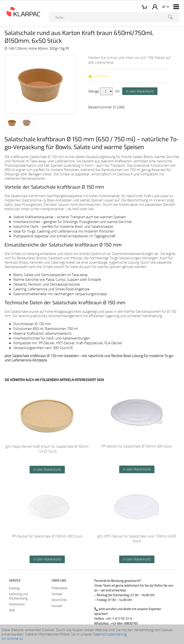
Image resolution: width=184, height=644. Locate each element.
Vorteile (57, 594)
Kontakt (57, 606)
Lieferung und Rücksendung (18, 596)
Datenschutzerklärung (110, 634)
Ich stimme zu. (13, 639)
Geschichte (59, 600)
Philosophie (59, 588)
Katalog (14, 588)
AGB (12, 610)
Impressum (17, 604)
